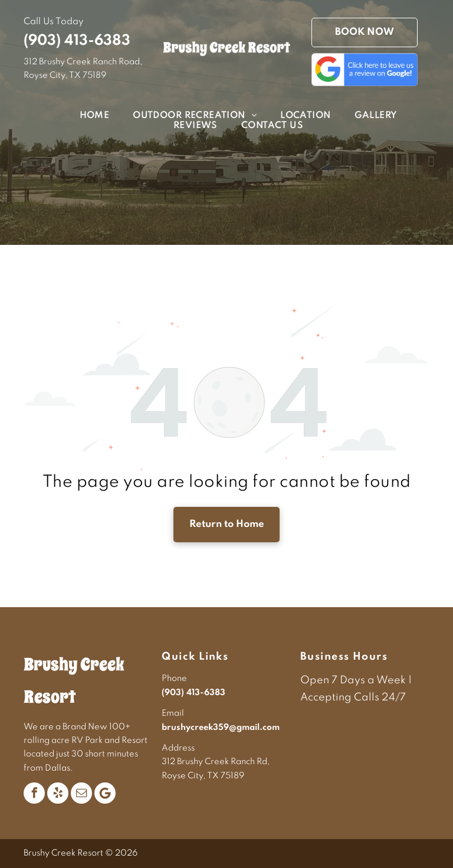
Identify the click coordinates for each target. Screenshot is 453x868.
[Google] (105, 793)
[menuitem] (83, 116)
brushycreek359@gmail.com (221, 728)
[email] (81, 793)
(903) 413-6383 (77, 41)
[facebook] (34, 793)
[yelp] (58, 793)
